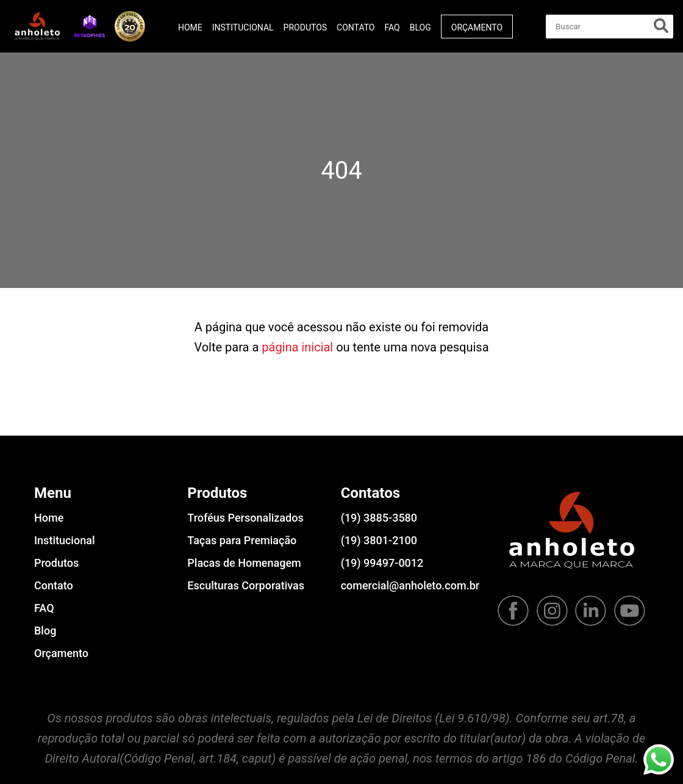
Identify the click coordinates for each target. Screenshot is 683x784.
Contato (356, 27)
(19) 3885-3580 (379, 518)
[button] (90, 26)
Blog (420, 27)
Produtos (305, 27)
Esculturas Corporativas (246, 585)
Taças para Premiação (242, 540)
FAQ (392, 27)
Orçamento (477, 27)
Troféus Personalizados (245, 518)
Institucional (243, 27)
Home (190, 27)
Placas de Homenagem (244, 563)
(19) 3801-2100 (379, 540)
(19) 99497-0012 (382, 563)
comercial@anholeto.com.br (410, 585)
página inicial (297, 347)
